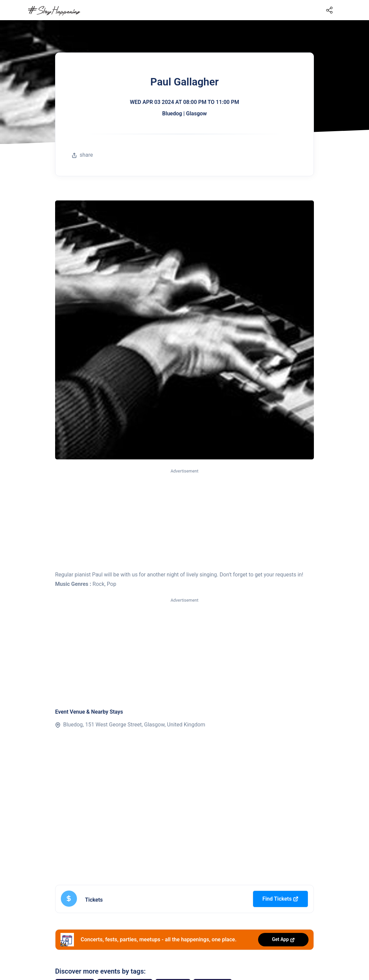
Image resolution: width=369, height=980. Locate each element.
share (82, 155)
